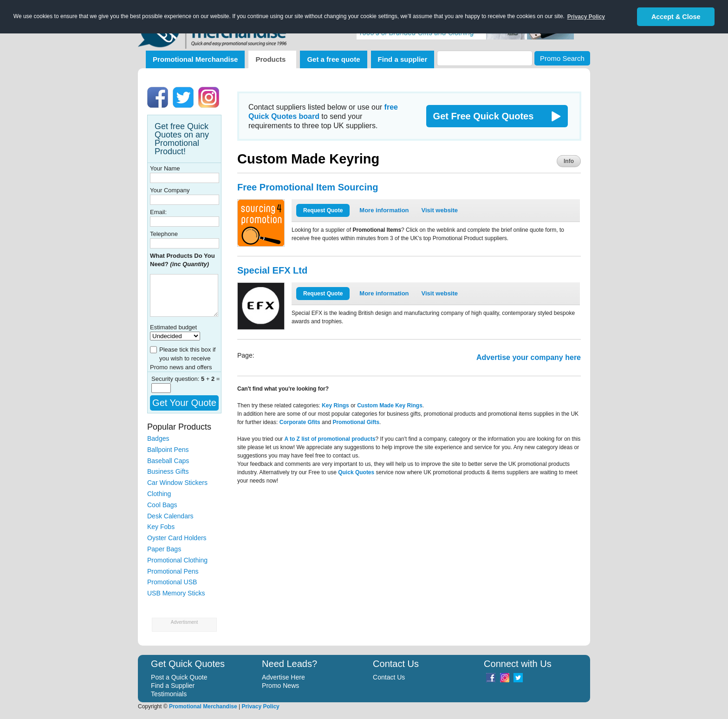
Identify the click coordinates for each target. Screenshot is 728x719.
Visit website (440, 210)
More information (384, 210)
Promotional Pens (173, 571)
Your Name (165, 168)
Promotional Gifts (356, 422)
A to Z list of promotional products (330, 439)
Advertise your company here (529, 357)
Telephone (164, 234)
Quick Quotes (356, 472)
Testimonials (169, 694)
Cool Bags (162, 505)
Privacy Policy (260, 706)
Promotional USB (172, 582)
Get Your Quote (184, 403)
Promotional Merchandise (195, 59)
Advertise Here (283, 677)
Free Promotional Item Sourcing (308, 187)
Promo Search (562, 58)
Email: (158, 212)
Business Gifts (168, 471)
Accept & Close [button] (676, 17)
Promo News (280, 686)
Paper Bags (164, 549)
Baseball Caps (168, 461)
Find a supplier (403, 59)
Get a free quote (333, 59)
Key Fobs (161, 527)
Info (569, 161)
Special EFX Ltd (272, 270)
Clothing (159, 494)
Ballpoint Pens (168, 450)
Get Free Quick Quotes (484, 116)
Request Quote (323, 210)
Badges (158, 438)
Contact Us (389, 677)
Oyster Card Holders (177, 538)
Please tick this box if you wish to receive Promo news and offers (183, 358)
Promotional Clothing (177, 560)
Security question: (176, 379)
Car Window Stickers (177, 483)
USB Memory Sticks (176, 593)
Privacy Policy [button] (586, 17)
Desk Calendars (170, 516)
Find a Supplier (173, 686)
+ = (211, 379)
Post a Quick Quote (179, 677)
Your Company (170, 190)
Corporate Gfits (300, 422)
